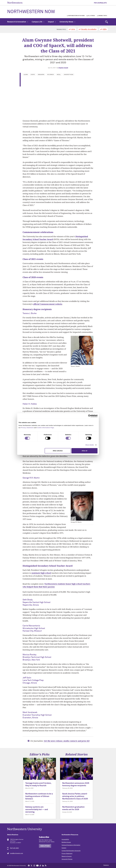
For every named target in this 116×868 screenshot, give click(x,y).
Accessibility (65, 839)
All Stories (91, 16)
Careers (64, 848)
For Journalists (100, 3)
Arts (73, 29)
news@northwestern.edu (17, 853)
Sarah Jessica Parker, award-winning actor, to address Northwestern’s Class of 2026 (75, 796)
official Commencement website (48, 304)
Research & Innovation (18, 22)
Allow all (84, 451)
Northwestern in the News (76, 16)
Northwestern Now (31, 12)
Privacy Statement (67, 854)
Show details (90, 445)
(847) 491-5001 (14, 848)
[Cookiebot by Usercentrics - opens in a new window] (90, 416)
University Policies (67, 859)
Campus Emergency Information (71, 845)
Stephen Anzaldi (63, 68)
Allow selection (58, 451)
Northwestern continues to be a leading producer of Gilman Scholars (39, 796)
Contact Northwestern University (71, 851)
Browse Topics (103, 16)
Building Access (66, 842)
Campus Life (38, 22)
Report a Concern (67, 856)
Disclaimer (106, 865)
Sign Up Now (45, 846)
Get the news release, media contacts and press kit (67, 741)
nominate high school (41, 573)
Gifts (105, 29)
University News (67, 22)
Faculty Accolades (89, 29)
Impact (52, 22)
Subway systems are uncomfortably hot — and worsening (37, 810)
